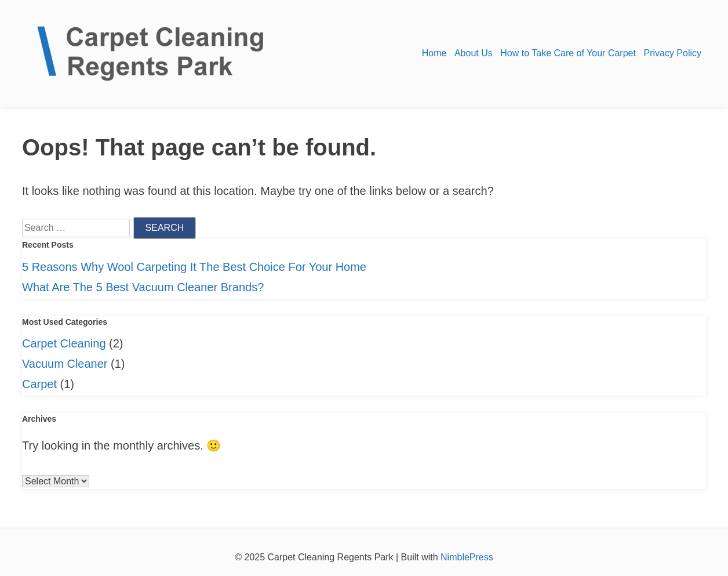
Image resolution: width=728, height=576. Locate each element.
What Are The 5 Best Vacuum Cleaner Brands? (143, 287)
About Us (474, 53)
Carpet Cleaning (64, 343)
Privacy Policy (672, 53)
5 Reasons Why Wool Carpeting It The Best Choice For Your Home (194, 267)
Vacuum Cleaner (65, 364)
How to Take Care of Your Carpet (568, 53)
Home (434, 53)
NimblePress (466, 557)
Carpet (39, 384)
